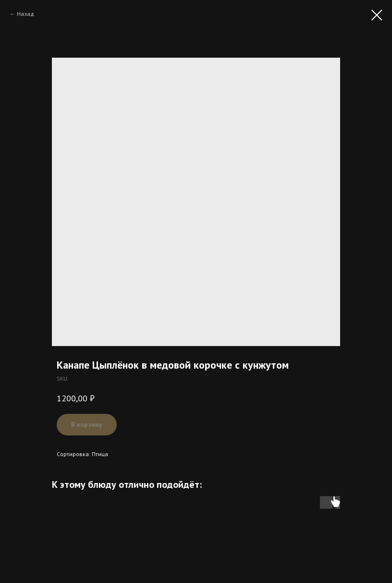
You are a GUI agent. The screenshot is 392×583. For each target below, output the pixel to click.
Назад (25, 14)
